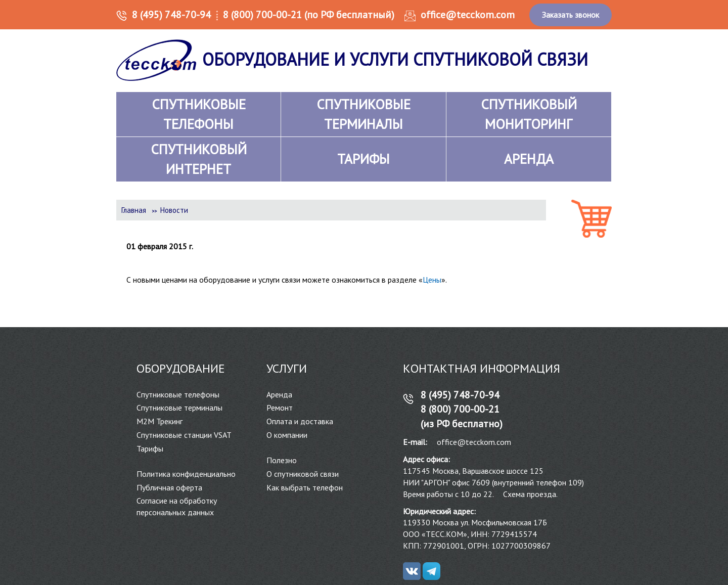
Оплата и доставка (300, 421)
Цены (432, 280)
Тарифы (150, 448)
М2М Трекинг (160, 421)
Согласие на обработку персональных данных (177, 506)
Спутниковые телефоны (178, 394)
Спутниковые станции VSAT (184, 435)
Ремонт (280, 408)
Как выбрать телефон (305, 487)
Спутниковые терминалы (179, 408)
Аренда (279, 394)
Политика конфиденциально (186, 474)
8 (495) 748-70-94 (171, 15)
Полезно (282, 460)
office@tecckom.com (468, 15)
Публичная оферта (169, 487)
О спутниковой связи (303, 474)
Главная (134, 210)
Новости (174, 210)
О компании (287, 435)
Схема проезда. (530, 494)
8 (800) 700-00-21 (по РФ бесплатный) (309, 15)
